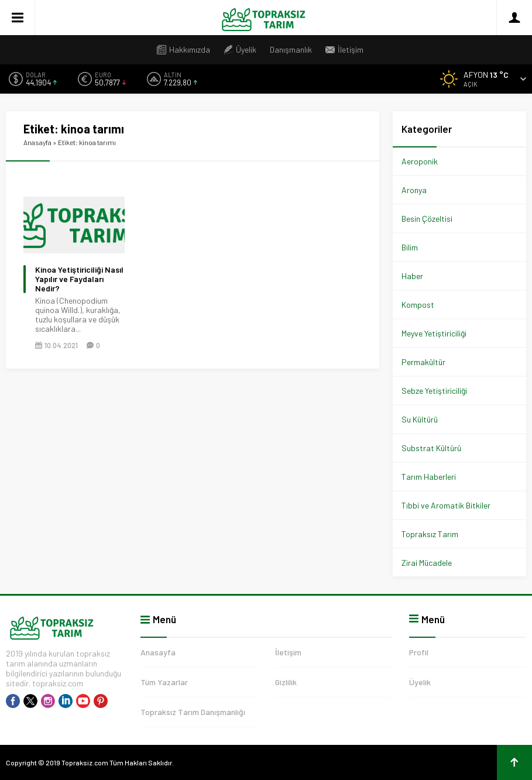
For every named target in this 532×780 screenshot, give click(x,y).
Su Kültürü (420, 419)
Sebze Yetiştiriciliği (434, 391)
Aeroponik (420, 161)
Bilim (410, 247)
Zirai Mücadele (427, 563)
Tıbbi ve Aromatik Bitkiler (446, 505)
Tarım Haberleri (429, 477)
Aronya (414, 190)
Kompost (418, 305)
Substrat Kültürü (431, 448)
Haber (412, 276)
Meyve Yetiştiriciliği (434, 333)
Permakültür (423, 362)
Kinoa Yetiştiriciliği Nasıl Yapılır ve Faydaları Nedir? (79, 279)
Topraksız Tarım (430, 534)
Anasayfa (37, 142)
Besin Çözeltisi (427, 219)
